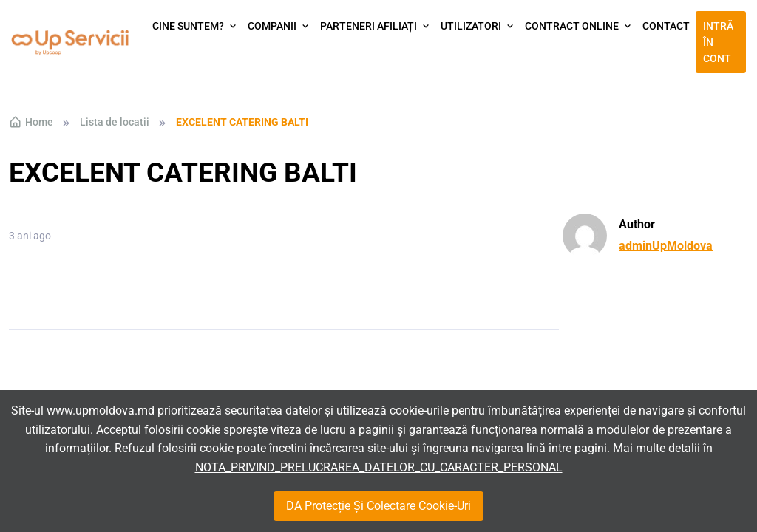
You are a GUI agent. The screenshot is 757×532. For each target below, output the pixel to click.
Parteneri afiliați (369, 26)
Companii (272, 26)
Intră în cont (718, 42)
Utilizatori (471, 26)
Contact (666, 26)
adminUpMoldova (666, 246)
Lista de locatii (115, 122)
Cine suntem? (188, 26)
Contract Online (572, 26)
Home (31, 122)
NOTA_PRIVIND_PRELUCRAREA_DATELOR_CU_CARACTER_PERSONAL (379, 467)
